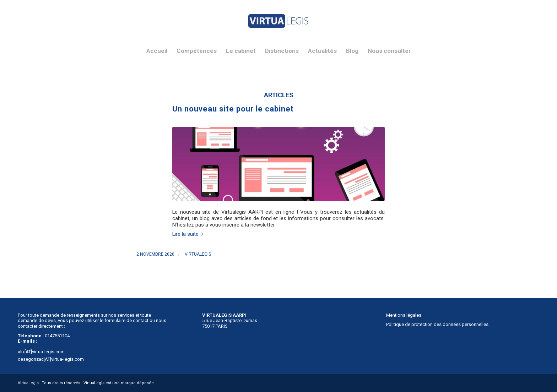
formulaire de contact (126, 320)
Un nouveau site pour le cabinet (233, 109)
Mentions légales (404, 315)
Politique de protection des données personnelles (437, 324)
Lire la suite (189, 234)
